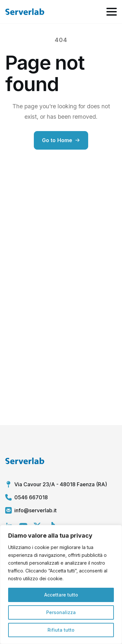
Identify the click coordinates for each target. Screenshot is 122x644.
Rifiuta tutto (61, 630)
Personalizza (61, 612)
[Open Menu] (112, 12)
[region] (61, 584)
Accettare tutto (61, 595)
